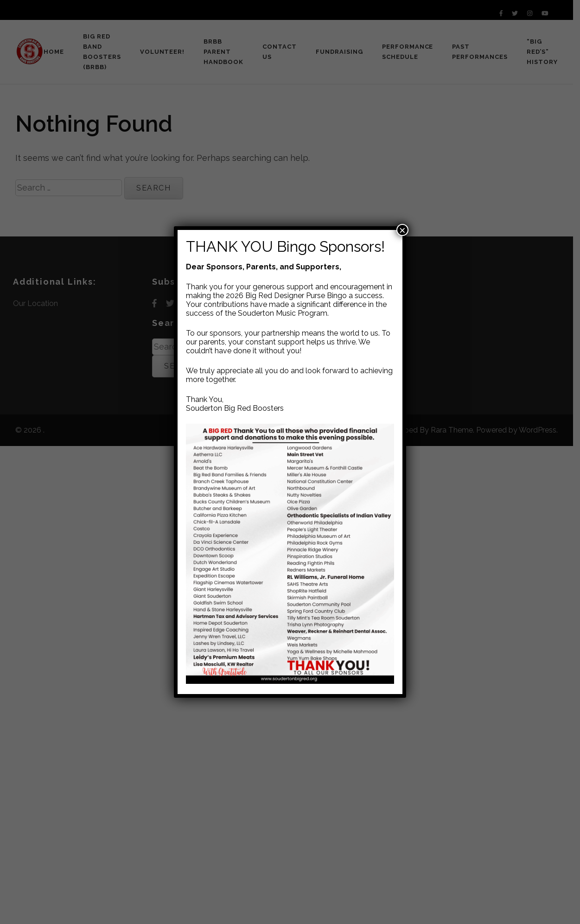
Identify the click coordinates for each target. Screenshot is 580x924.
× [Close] (402, 230)
